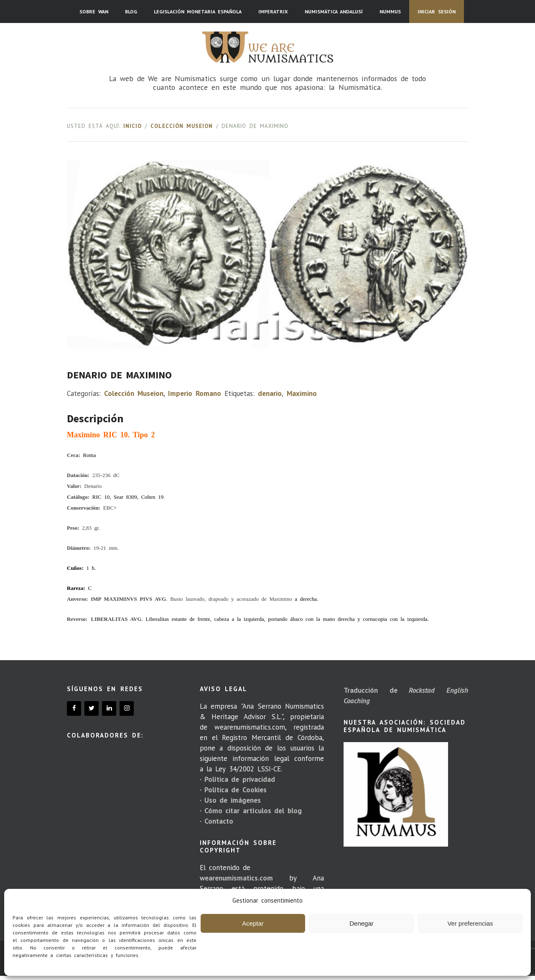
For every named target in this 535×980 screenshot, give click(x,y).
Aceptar (253, 923)
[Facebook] (74, 708)
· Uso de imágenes (230, 800)
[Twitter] (92, 708)
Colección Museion (182, 126)
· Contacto (217, 821)
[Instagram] (127, 708)
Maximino (302, 393)
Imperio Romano (194, 393)
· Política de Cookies (233, 790)
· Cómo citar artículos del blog (251, 811)
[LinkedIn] (109, 708)
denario (270, 393)
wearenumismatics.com (236, 878)
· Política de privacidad (237, 779)
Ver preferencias (470, 923)
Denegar (362, 923)
